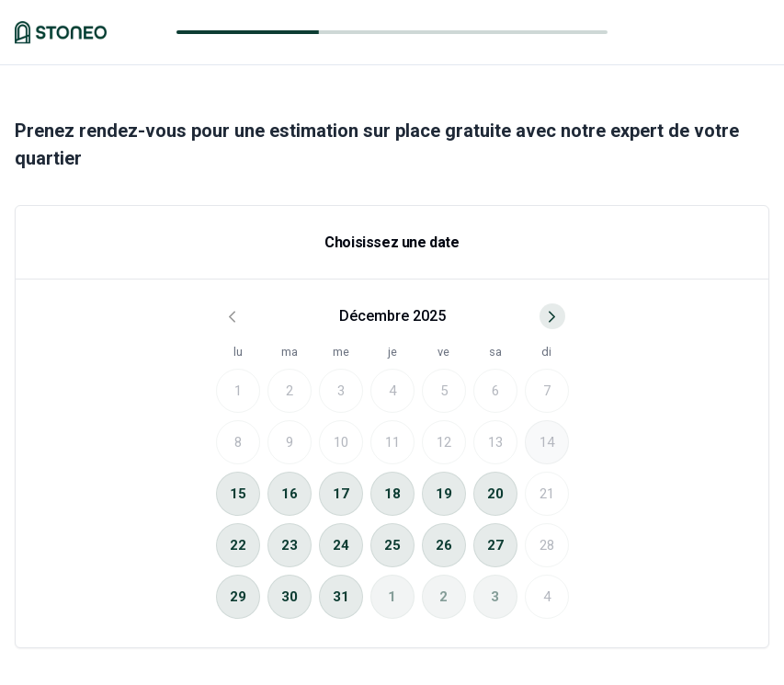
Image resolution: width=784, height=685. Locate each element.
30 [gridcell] (290, 597)
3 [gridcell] (495, 597)
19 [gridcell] (444, 494)
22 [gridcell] (238, 545)
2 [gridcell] (443, 597)
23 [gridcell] (290, 545)
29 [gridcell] (238, 597)
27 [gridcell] (495, 545)
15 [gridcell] (238, 494)
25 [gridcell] (392, 545)
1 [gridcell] (392, 597)
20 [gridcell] (495, 494)
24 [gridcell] (341, 545)
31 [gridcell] (341, 597)
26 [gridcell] (444, 545)
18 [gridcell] (392, 494)
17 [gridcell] (341, 494)
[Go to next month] (552, 316)
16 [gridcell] (290, 494)
